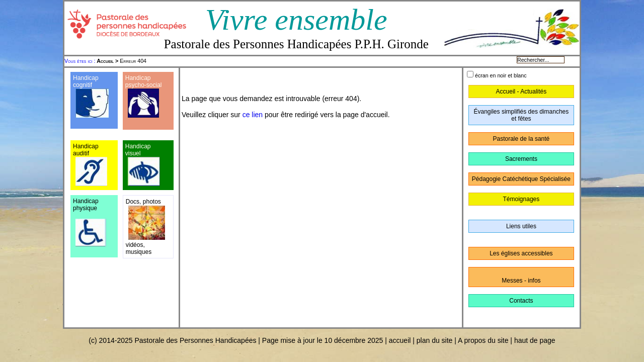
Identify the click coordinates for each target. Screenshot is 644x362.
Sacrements (521, 159)
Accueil (105, 61)
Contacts (521, 301)
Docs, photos (143, 202)
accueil (400, 340)
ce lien (253, 115)
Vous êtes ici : (80, 61)
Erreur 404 (122, 61)
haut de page (535, 340)
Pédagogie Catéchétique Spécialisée (521, 179)
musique (137, 252)
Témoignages (521, 199)
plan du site (435, 340)
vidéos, (135, 245)
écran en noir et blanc (501, 75)
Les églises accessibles (521, 253)
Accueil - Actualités (521, 92)
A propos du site (483, 340)
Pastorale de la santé (521, 139)
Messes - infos (521, 281)
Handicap (138, 78)
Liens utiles (521, 226)
